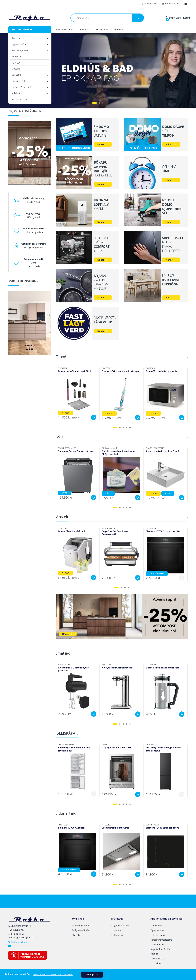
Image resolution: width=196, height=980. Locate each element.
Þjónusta (85, 29)
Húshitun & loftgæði (21, 87)
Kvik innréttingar (65, 29)
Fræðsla (100, 29)
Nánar (101, 144)
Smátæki (16, 69)
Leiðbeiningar (118, 935)
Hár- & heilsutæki (20, 81)
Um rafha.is (156, 963)
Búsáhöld (16, 75)
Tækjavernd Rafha (81, 930)
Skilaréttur (116, 930)
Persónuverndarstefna (161, 940)
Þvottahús (17, 38)
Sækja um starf (158, 959)
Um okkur (118, 29)
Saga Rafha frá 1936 (160, 949)
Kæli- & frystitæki (20, 50)
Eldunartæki (17, 56)
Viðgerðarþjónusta (120, 925)
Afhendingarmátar (81, 925)
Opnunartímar (157, 930)
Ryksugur (16, 63)
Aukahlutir (16, 93)
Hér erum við (149, 4)
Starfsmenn (156, 925)
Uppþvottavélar (19, 44)
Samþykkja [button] (92, 974)
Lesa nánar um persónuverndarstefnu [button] (53, 974)
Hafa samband (170, 4)
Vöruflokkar (22, 29)
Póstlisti (154, 954)
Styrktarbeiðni (157, 944)
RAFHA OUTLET (19, 99)
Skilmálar (76, 935)
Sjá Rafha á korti (18, 942)
